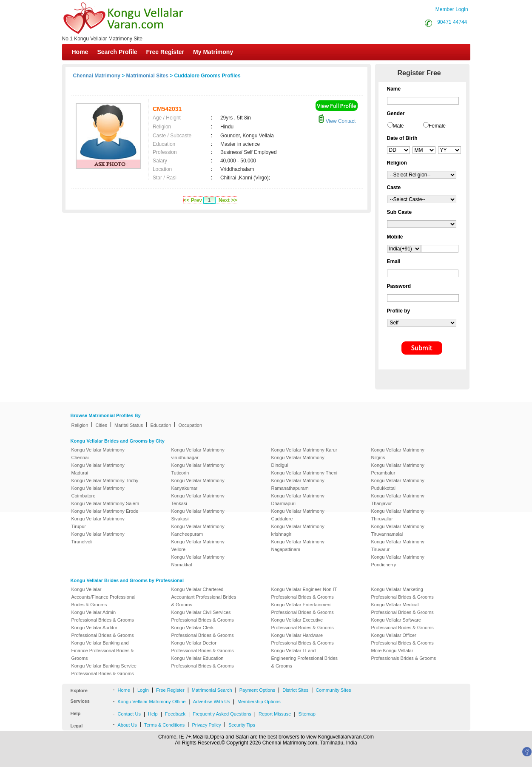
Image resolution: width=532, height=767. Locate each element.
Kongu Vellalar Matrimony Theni (304, 473)
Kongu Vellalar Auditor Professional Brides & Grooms (103, 631)
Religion (80, 425)
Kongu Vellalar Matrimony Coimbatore (98, 492)
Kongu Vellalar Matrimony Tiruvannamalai (398, 530)
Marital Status (129, 425)
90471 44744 (452, 22)
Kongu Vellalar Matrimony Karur (304, 450)
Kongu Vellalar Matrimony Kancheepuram (198, 530)
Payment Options (257, 690)
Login (143, 690)
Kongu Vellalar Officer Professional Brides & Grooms (403, 639)
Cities (101, 425)
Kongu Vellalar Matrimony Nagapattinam (298, 545)
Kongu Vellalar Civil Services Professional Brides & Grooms (203, 616)
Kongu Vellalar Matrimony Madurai (98, 469)
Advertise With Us (212, 702)
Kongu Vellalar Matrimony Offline (152, 702)
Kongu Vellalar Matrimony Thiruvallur (398, 515)
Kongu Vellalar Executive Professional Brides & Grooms (303, 624)
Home (80, 52)
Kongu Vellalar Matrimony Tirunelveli (98, 538)
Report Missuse (275, 714)
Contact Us (129, 714)
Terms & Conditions (164, 725)
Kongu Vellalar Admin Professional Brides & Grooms (103, 616)
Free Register (165, 52)
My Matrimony (213, 52)
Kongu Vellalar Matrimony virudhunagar (198, 454)
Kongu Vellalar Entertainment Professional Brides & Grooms (303, 608)
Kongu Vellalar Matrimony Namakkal (198, 561)
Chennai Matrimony (97, 76)
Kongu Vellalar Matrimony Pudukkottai (398, 484)
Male (398, 126)
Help (153, 714)
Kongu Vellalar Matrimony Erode (105, 511)
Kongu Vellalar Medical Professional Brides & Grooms (403, 608)
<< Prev (193, 200)
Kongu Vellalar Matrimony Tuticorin (198, 469)
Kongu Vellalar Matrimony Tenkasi (198, 500)
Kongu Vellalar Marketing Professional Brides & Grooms (403, 593)
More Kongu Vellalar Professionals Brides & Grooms (404, 654)
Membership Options (259, 702)
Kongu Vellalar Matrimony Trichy (105, 480)
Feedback (175, 714)
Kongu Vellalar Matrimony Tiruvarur (398, 545)
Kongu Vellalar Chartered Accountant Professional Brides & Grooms (204, 597)
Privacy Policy (206, 725)
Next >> (228, 200)
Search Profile (117, 52)
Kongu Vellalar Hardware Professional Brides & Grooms (303, 639)
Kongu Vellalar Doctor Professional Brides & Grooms (203, 647)
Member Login (452, 9)
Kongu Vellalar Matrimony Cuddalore (298, 515)
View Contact (337, 121)
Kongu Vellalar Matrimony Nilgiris (398, 454)
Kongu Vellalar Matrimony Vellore (198, 545)
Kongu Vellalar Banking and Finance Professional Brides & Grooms (103, 651)
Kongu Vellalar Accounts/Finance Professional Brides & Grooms (104, 597)
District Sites (295, 690)
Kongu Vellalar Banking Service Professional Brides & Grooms (104, 670)
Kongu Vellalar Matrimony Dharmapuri (298, 500)
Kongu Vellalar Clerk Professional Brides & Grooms (203, 631)
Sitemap (307, 714)
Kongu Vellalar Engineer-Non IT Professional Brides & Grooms (304, 593)
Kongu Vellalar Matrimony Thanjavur (398, 500)
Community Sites (333, 690)
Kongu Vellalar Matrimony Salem (105, 503)
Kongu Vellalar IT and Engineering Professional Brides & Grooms (305, 658)
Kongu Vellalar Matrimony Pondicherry (398, 561)
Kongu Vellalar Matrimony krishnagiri (298, 530)
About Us (127, 725)
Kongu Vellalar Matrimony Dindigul (298, 461)
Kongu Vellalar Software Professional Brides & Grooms (403, 624)
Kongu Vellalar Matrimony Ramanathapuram (298, 484)
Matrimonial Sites (147, 76)
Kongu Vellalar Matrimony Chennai (98, 454)
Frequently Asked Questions (222, 714)
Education (161, 425)
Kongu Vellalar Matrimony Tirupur (98, 523)
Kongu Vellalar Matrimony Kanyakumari (198, 484)
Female (437, 126)
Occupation (190, 425)
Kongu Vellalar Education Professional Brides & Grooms (203, 662)
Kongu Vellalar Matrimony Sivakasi (198, 515)
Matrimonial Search (212, 690)
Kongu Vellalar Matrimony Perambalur (398, 469)
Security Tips (242, 725)
